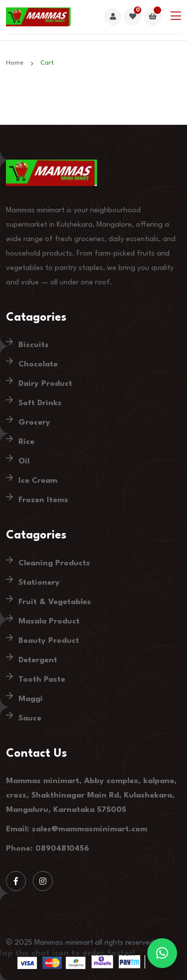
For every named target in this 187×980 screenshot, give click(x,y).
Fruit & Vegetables (55, 602)
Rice (26, 442)
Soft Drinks (40, 403)
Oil (24, 461)
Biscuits (34, 345)
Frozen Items (43, 500)
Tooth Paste (42, 680)
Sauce (30, 718)
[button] (162, 953)
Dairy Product (45, 384)
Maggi (31, 699)
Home (17, 63)
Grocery (34, 423)
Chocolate (38, 364)
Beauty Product (49, 641)
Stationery (39, 583)
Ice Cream (38, 481)
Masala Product (49, 622)
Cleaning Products (54, 563)
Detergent (38, 660)
